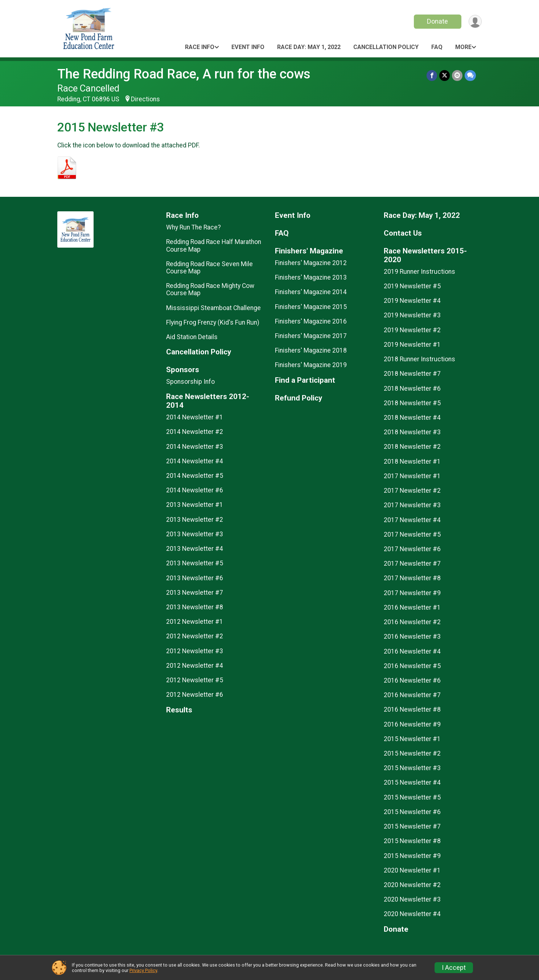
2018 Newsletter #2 (412, 447)
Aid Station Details (192, 337)
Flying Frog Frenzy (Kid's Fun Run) (213, 322)
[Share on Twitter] (445, 75)
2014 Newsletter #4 (195, 461)
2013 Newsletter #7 (195, 593)
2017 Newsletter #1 (412, 476)
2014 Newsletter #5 (195, 476)
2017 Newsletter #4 (412, 520)
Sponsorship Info (190, 382)
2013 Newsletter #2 (195, 520)
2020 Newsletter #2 (412, 885)
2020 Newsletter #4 (412, 914)
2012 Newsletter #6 (195, 695)
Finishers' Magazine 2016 (311, 321)
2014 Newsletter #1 (195, 417)
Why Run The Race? (194, 227)
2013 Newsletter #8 (195, 607)
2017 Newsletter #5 (412, 534)
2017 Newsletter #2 (412, 491)
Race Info (200, 47)
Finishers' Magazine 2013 (311, 277)
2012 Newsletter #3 (195, 651)
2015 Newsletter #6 (412, 812)
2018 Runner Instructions (419, 359)
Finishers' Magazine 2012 (311, 263)
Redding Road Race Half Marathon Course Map (214, 245)
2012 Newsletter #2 (195, 636)
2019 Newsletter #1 (412, 345)
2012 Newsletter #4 (195, 666)
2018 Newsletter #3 (412, 432)
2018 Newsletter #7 (412, 374)
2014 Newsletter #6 (195, 490)
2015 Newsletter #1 (412, 739)
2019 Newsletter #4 (412, 301)
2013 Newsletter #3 (195, 534)
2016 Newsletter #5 (412, 666)
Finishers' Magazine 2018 (311, 350)
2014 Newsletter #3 (195, 447)
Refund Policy (299, 398)
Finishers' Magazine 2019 (311, 365)
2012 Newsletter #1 (195, 622)
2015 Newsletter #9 (412, 856)
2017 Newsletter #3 (412, 505)
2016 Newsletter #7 (412, 695)
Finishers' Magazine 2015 (311, 307)
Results (179, 710)
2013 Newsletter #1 (195, 505)
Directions (145, 99)
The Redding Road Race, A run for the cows (184, 74)
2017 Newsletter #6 (412, 549)
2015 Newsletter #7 (412, 826)
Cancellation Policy (386, 47)
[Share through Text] (470, 75)
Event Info (248, 47)
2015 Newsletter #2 (412, 753)
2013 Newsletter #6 (195, 578)
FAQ (437, 47)
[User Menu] (475, 22)
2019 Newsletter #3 (412, 315)
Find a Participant (305, 380)
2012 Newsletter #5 (195, 680)
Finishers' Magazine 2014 (311, 292)
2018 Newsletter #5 (412, 403)
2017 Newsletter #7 (412, 564)
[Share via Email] (457, 75)
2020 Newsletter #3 (412, 899)
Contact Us (403, 233)
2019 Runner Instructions (419, 272)
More (463, 47)
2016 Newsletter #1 (412, 607)
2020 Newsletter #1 (412, 870)
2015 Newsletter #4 (412, 782)
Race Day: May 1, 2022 (309, 47)
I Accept (454, 968)
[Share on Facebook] (432, 75)
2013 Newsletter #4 (195, 549)
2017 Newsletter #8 (412, 578)
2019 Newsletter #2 (412, 330)
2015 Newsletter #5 (412, 797)
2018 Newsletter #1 (412, 461)
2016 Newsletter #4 (412, 651)
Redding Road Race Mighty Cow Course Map (210, 289)
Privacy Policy (143, 970)
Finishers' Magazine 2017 (311, 336)
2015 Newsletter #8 (412, 841)
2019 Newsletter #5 (412, 286)
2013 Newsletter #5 (195, 563)
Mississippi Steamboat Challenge (213, 308)
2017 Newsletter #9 (412, 593)
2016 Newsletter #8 (412, 709)
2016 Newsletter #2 (412, 622)
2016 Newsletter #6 (412, 680)
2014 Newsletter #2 (195, 432)
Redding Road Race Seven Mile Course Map (209, 268)
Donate (437, 21)
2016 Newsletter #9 (412, 724)
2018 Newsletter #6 (412, 389)
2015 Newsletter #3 (412, 768)
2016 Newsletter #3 (412, 637)
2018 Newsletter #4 (412, 418)
